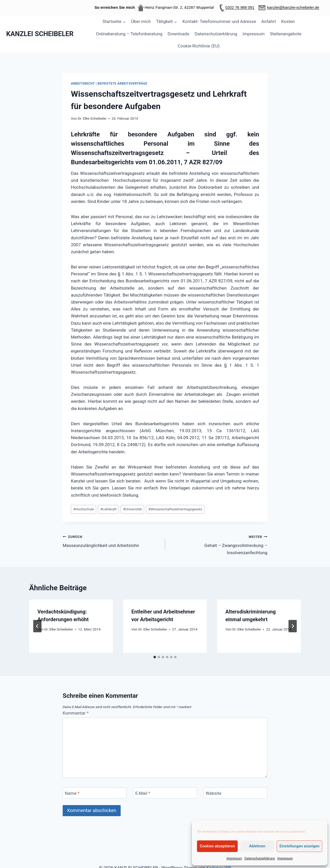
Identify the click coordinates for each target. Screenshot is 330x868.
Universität (132, 509)
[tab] (155, 657)
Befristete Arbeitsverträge (122, 84)
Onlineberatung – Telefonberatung (129, 34)
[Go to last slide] (37, 626)
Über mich (141, 21)
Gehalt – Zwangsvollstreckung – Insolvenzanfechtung (218, 544)
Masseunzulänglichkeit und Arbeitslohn (112, 541)
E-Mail (143, 793)
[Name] (95, 793)
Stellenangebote (286, 34)
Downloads (178, 34)
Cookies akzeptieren (217, 846)
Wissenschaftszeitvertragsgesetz (175, 509)
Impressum (234, 858)
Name (72, 793)
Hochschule (84, 509)
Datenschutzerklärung (260, 858)
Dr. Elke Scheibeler (92, 118)
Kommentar (76, 713)
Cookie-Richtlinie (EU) (199, 46)
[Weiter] (293, 626)
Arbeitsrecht (83, 84)
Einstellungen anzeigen (299, 846)
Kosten (288, 21)
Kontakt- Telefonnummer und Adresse (219, 21)
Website (214, 793)
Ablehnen (257, 846)
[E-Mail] (165, 793)
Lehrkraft (108, 509)
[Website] (235, 793)
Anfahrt (269, 21)
